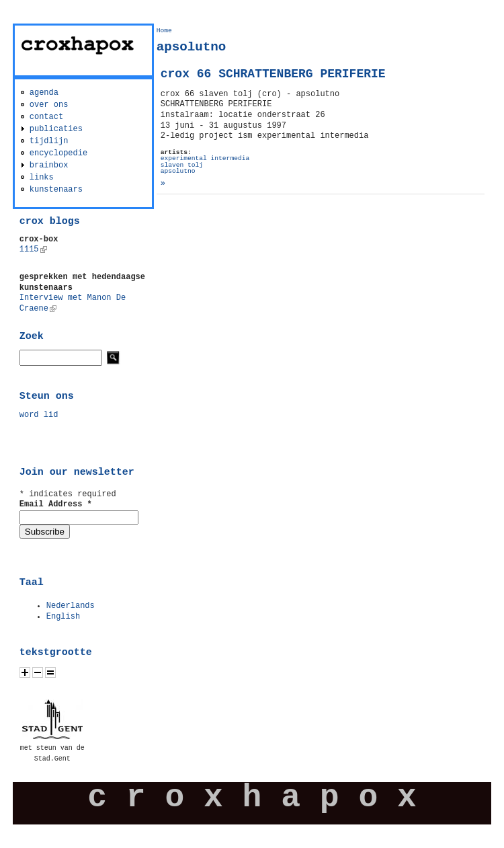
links (42, 178)
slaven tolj (182, 165)
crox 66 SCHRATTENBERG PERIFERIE (273, 74)
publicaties (56, 129)
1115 (33, 249)
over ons (49, 105)
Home (164, 31)
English (63, 617)
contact (46, 117)
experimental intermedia (205, 158)
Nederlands (71, 606)
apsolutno (178, 171)
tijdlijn (49, 141)
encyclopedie (58, 153)
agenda (44, 93)
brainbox (49, 165)
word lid (39, 415)
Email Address (56, 504)
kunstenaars (56, 190)
